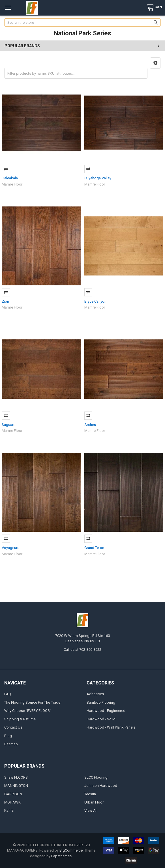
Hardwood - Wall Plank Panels (111, 727)
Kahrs (9, 810)
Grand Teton (94, 548)
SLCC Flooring (96, 777)
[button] (155, 63)
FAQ (8, 694)
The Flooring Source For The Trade (32, 702)
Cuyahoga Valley (98, 178)
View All (91, 810)
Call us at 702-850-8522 (82, 650)
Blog (8, 736)
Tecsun (90, 794)
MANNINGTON (16, 786)
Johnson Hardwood (101, 786)
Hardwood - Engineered (106, 711)
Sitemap (11, 744)
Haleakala (10, 178)
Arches (90, 425)
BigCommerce (71, 850)
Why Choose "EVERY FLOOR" (28, 711)
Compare (6, 169)
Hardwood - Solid (101, 719)
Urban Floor (94, 802)
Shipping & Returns (20, 719)
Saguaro (9, 425)
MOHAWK (12, 802)
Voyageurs (10, 548)
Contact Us (13, 727)
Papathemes (61, 856)
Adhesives (95, 694)
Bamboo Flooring (101, 702)
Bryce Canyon (95, 301)
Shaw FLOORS (16, 777)
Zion (5, 301)
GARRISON (13, 794)
